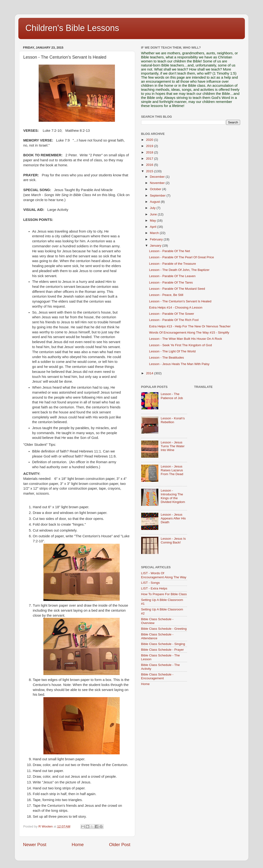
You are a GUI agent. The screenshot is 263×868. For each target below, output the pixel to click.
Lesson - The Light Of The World (172, 351)
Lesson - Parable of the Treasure (173, 264)
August (155, 202)
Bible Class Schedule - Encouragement (157, 676)
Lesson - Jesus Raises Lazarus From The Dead (172, 470)
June (154, 214)
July (153, 208)
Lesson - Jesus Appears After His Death (173, 518)
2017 (150, 159)
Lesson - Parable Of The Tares (171, 282)
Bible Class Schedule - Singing (163, 644)
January (156, 246)
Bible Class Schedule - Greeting (164, 629)
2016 (150, 165)
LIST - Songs (151, 583)
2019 (150, 146)
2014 (150, 373)
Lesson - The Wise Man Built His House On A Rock (186, 339)
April (154, 227)
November (158, 183)
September (158, 195)
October (156, 189)
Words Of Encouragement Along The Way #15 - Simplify (189, 332)
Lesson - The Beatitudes (166, 358)
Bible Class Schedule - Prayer (162, 650)
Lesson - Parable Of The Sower (172, 314)
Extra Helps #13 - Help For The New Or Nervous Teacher (190, 326)
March (155, 233)
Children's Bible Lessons (72, 28)
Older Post (120, 845)
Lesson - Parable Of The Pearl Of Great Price (181, 257)
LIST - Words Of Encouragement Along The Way (164, 575)
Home (78, 845)
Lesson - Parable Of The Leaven (172, 276)
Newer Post (35, 845)
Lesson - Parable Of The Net (170, 251)
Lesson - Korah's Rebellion (173, 420)
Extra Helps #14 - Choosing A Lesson (176, 307)
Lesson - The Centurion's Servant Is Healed (180, 301)
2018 (150, 152)
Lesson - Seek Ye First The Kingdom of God (180, 345)
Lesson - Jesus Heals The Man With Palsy (179, 364)
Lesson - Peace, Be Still (166, 295)
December (158, 177)
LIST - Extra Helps (154, 588)
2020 (150, 140)
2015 (150, 171)
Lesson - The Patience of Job (172, 396)
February (157, 239)
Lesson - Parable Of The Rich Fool (174, 320)
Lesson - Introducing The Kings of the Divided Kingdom (173, 496)
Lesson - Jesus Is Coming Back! (173, 541)
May (153, 221)
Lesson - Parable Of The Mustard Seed (177, 289)
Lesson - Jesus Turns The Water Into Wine (173, 446)
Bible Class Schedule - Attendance (157, 636)
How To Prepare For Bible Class (164, 594)
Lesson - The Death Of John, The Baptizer (179, 270)
